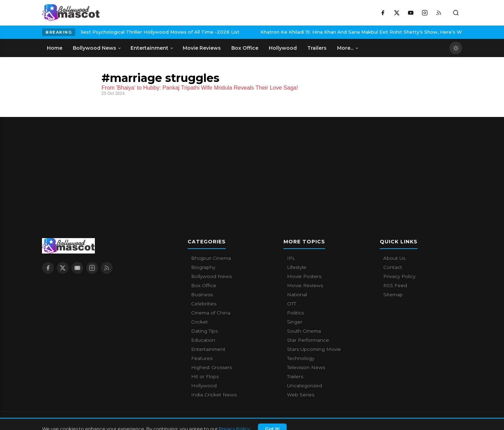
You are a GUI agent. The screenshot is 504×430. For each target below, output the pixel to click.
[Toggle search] (456, 13)
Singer (295, 322)
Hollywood (204, 386)
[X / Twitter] (397, 13)
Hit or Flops (205, 376)
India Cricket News (214, 395)
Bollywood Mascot (80, 421)
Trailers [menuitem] (317, 48)
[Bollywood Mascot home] (71, 13)
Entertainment (208, 349)
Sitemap (393, 294)
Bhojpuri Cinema (211, 258)
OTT (292, 304)
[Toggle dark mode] (456, 48)
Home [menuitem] (55, 48)
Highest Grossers (212, 367)
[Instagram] (425, 13)
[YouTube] (411, 13)
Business (202, 294)
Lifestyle (297, 267)
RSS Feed (395, 285)
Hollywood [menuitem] (283, 48)
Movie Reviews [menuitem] (202, 48)
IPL (291, 258)
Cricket (199, 322)
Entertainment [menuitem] (152, 48)
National (297, 294)
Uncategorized (304, 386)
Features (202, 358)
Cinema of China (211, 313)
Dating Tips (204, 331)
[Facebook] (383, 13)
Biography (203, 267)
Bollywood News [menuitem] (97, 48)
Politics (295, 313)
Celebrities (204, 304)
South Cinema (304, 331)
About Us (394, 258)
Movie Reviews (305, 285)
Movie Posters (304, 276)
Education (203, 340)
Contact (393, 267)
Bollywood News (211, 276)
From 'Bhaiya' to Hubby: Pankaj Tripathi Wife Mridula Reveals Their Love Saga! (200, 88)
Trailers (295, 376)
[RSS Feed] (439, 13)
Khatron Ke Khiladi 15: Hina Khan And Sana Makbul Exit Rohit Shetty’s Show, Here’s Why (317, 32)
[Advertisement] (252, 166)
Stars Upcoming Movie (314, 349)
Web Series (301, 395)
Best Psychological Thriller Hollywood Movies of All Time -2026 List (112, 32)
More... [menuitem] (348, 48)
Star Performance (308, 340)
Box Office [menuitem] (245, 48)
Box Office (204, 285)
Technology (301, 358)
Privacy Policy (399, 276)
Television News (306, 367)
